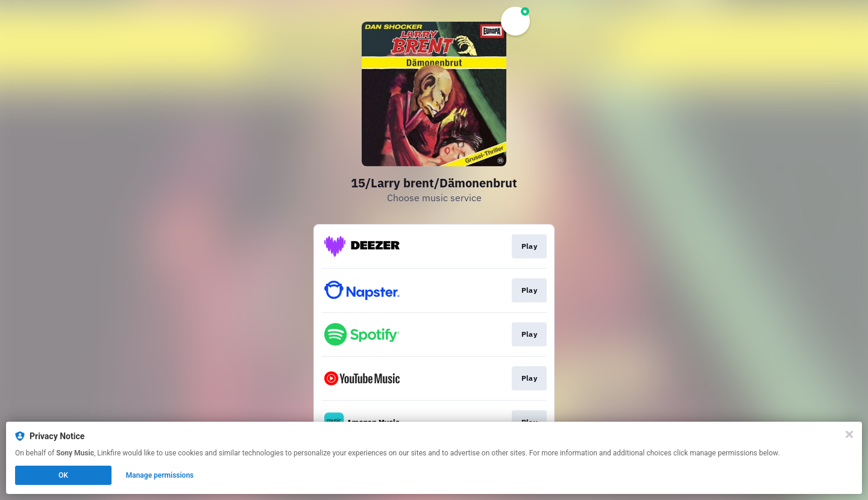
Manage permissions (160, 475)
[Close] (849, 434)
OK (63, 475)
